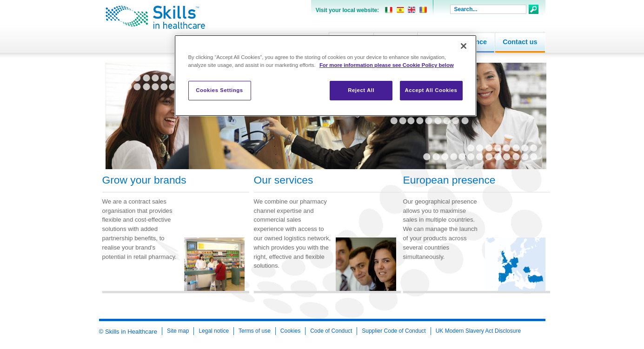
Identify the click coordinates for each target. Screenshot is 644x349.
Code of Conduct (331, 331)
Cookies (290, 331)
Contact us (520, 42)
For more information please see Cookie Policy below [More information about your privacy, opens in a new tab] (387, 65)
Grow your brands (144, 180)
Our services (284, 180)
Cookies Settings (219, 90)
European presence (449, 180)
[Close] (464, 46)
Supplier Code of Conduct (394, 331)
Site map (178, 331)
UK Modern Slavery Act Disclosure (478, 331)
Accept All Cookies (431, 90)
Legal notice (214, 331)
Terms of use (255, 331)
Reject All (361, 90)
